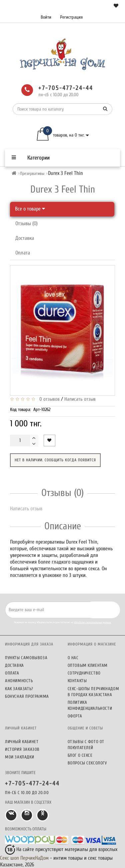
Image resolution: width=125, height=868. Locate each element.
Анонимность (19, 681)
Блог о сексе (80, 755)
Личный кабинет (22, 742)
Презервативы (32, 173)
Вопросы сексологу (87, 763)
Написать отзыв (80, 399)
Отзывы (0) (26, 223)
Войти (46, 17)
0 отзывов (48, 399)
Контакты (77, 681)
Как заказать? (19, 689)
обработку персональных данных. (92, 622)
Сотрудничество (84, 673)
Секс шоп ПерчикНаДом (24, 858)
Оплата (23, 253)
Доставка (25, 238)
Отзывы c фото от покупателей (86, 745)
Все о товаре (30, 209)
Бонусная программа (27, 696)
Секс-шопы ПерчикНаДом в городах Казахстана (93, 692)
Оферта (75, 716)
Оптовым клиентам (88, 665)
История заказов (22, 749)
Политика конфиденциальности (90, 705)
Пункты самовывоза (26, 658)
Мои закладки (19, 757)
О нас (73, 658)
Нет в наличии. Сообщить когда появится (55, 460)
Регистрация (71, 17)
